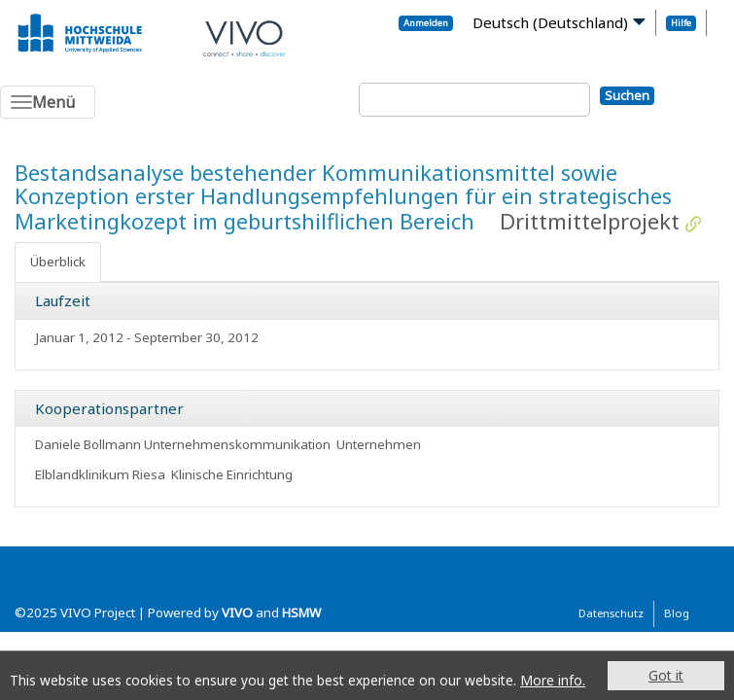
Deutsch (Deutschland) (550, 22)
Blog (677, 613)
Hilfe (681, 23)
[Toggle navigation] (48, 102)
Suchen (627, 95)
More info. (553, 680)
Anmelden (426, 23)
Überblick (58, 262)
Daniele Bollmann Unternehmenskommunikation (183, 444)
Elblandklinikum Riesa (100, 474)
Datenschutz (611, 613)
